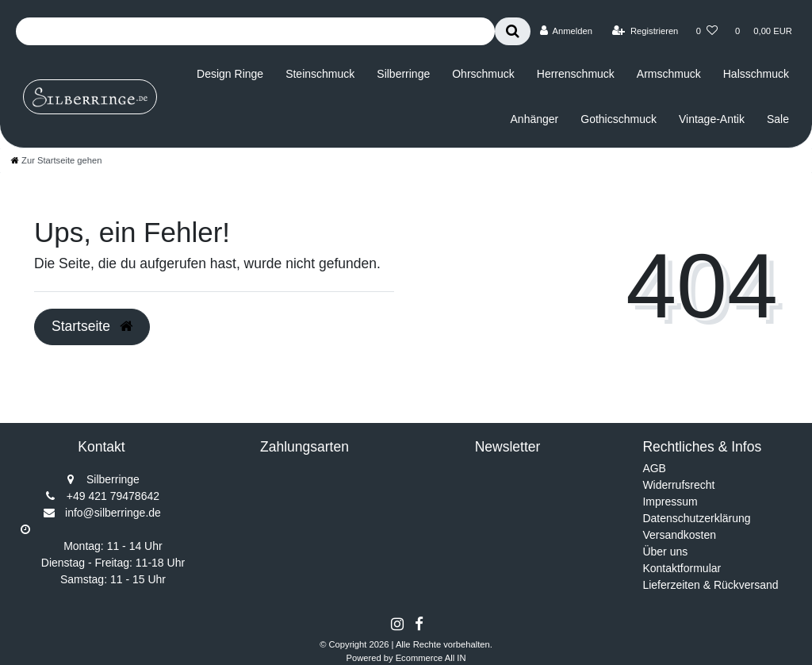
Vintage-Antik (712, 119)
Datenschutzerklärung (696, 518)
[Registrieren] (645, 31)
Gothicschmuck (619, 119)
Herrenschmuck (576, 74)
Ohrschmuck (483, 74)
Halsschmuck (756, 74)
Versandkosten (679, 535)
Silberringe (403, 74)
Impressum (670, 502)
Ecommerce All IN (431, 658)
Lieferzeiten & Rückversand (710, 585)
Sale (778, 119)
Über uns (665, 552)
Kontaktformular (682, 568)
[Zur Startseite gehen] (56, 160)
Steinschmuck (320, 74)
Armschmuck (669, 74)
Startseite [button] (92, 326)
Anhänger (535, 119)
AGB (654, 468)
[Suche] (513, 31)
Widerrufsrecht (678, 485)
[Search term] (255, 31)
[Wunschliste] (707, 31)
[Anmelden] (566, 31)
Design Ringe (230, 74)
